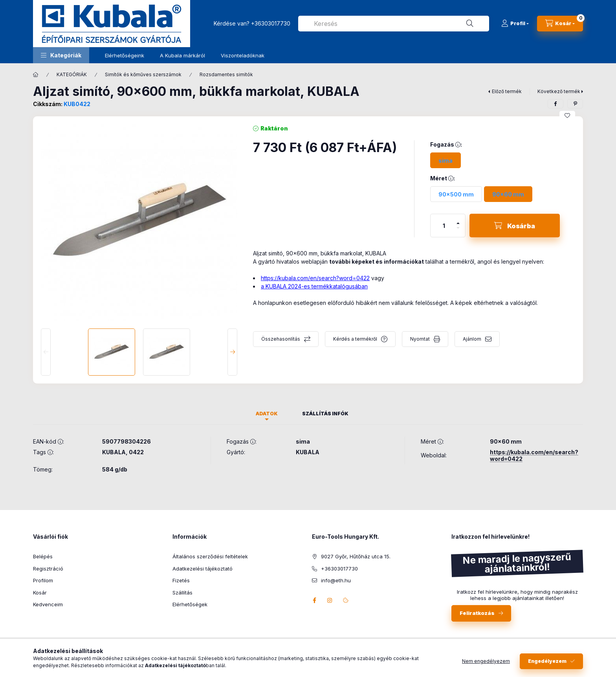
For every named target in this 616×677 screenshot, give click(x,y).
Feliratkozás (477, 613)
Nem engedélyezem (486, 666)
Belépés (43, 556)
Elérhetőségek (190, 604)
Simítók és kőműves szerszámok (143, 74)
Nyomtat (420, 339)
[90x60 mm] (508, 194)
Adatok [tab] (267, 414)
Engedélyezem (547, 666)
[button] (61, 55)
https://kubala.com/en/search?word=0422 (315, 278)
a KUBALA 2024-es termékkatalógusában (314, 286)
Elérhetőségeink (125, 55)
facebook (314, 600)
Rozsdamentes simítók (226, 74)
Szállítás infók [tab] (325, 414)
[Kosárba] (515, 226)
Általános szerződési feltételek (210, 556)
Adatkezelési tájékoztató (203, 569)
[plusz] (458, 220)
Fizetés (181, 580)
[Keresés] (470, 24)
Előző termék (507, 91)
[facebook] (555, 104)
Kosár (40, 593)
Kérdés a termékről (355, 339)
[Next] (232, 352)
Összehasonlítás (281, 339)
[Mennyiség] (444, 226)
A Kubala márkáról (182, 55)
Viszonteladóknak (243, 55)
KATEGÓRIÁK (72, 74)
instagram (330, 600)
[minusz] (458, 231)
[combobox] (394, 24)
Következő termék (559, 91)
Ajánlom (472, 339)
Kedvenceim (48, 604)
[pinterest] (575, 104)
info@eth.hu (336, 580)
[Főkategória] (36, 75)
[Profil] (515, 24)
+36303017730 (271, 23)
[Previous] (46, 352)
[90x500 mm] (456, 194)
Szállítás (182, 593)
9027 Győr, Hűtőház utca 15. (356, 556)
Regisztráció (48, 569)
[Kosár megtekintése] (560, 24)
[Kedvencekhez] (567, 116)
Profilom (43, 580)
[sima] (445, 160)
